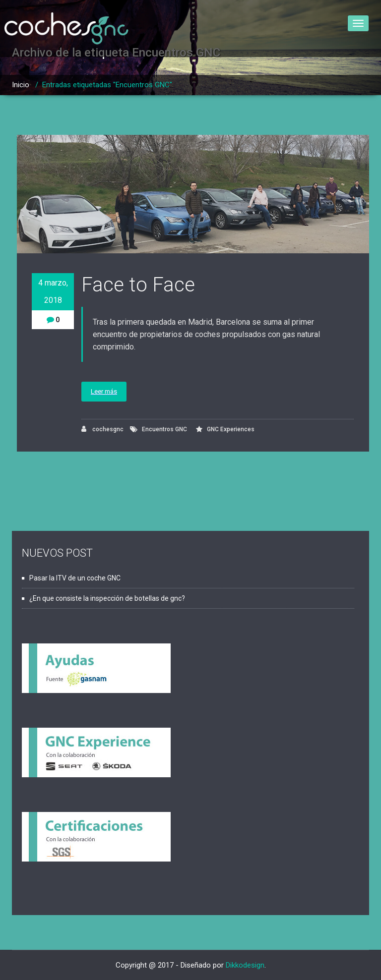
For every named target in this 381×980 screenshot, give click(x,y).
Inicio (21, 85)
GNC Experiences (231, 429)
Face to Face (138, 285)
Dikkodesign (245, 965)
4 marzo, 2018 (53, 291)
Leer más (104, 391)
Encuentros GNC (164, 429)
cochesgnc (102, 429)
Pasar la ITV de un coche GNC (75, 578)
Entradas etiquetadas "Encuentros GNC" (107, 85)
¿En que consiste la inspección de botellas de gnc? (107, 598)
